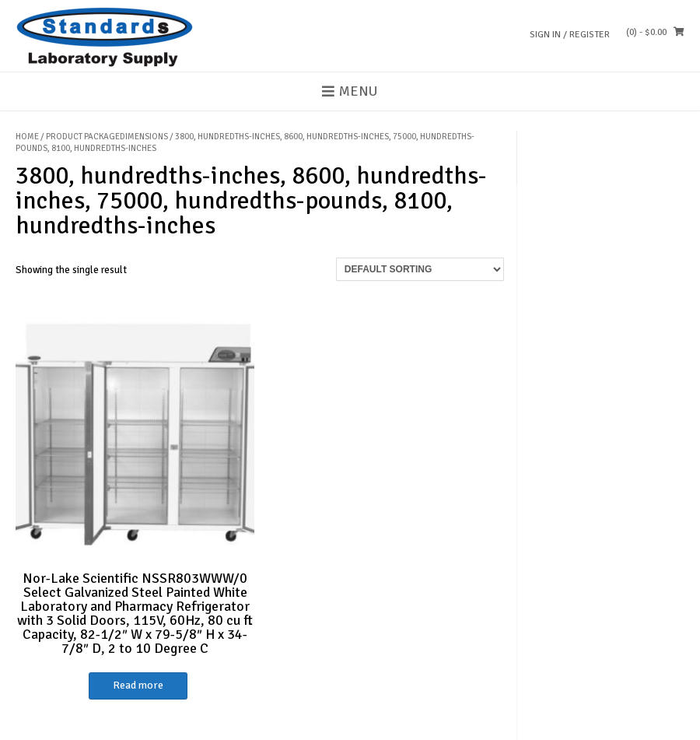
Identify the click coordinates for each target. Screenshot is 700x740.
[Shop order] (420, 269)
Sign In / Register (570, 35)
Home (27, 137)
